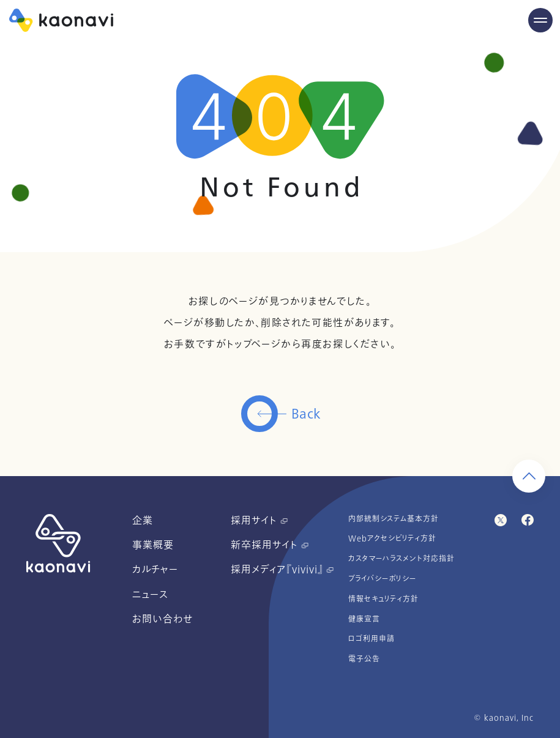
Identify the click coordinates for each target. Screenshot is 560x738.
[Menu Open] (540, 20)
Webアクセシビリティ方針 (392, 539)
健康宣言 (364, 619)
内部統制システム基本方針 (394, 519)
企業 (143, 521)
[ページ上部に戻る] (529, 476)
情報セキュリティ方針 (383, 599)
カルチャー (155, 570)
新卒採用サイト (270, 545)
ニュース (150, 595)
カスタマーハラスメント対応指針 (401, 559)
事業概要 (153, 545)
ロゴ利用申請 (371, 639)
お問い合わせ (162, 619)
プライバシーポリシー (383, 579)
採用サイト (259, 521)
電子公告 (364, 659)
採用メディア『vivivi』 (282, 570)
